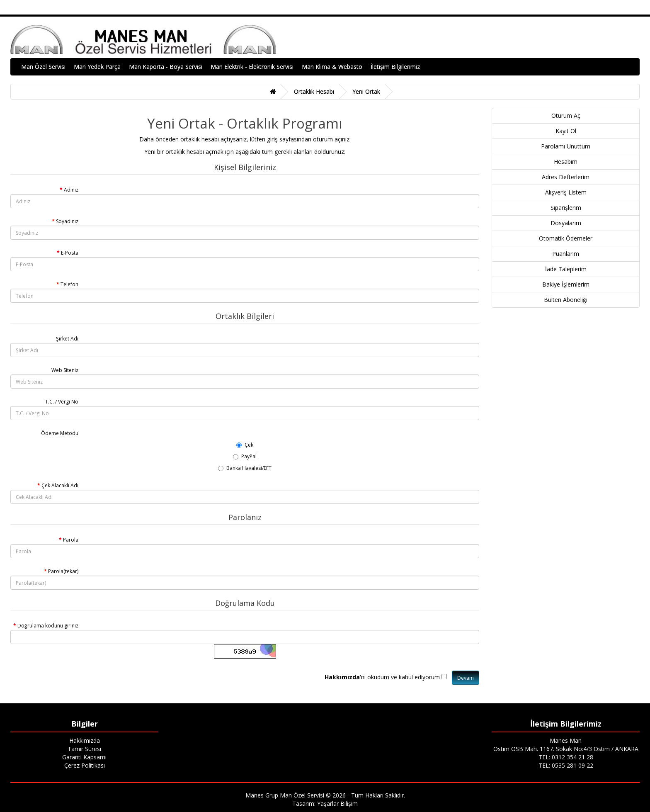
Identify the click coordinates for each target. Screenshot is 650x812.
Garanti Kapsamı (84, 757)
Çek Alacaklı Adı (60, 485)
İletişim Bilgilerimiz (395, 67)
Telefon (69, 284)
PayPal (245, 456)
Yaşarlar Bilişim (337, 803)
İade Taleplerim (566, 269)
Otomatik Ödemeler (566, 238)
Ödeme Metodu (60, 433)
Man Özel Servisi (43, 67)
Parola (71, 540)
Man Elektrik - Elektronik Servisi (252, 67)
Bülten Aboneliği (566, 300)
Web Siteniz (65, 370)
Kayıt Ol (566, 131)
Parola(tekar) (63, 571)
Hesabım (566, 162)
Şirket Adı (67, 339)
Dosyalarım (566, 223)
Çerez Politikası (85, 765)
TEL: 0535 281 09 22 (566, 765)
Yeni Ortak (366, 91)
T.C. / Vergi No (62, 402)
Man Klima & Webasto (332, 67)
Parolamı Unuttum (566, 146)
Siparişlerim (566, 208)
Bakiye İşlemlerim (566, 284)
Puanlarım (566, 254)
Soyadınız (67, 221)
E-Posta (70, 253)
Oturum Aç (566, 115)
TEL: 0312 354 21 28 (566, 757)
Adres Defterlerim (566, 177)
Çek (245, 445)
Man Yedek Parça (97, 67)
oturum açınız (331, 139)
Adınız (71, 190)
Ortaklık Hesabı (314, 91)
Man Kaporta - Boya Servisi (166, 67)
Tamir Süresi (84, 749)
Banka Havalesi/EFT (245, 468)
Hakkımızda (85, 740)
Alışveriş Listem (566, 192)
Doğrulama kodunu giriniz (48, 626)
